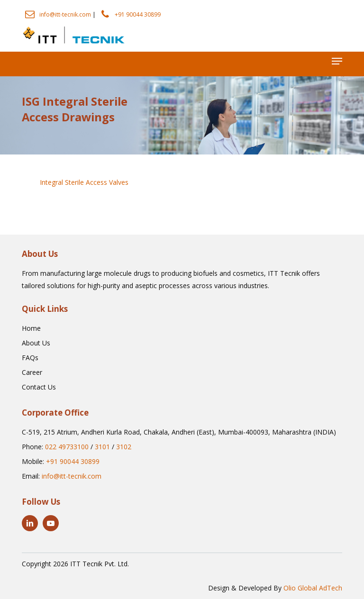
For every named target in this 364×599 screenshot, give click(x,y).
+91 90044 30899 (138, 14)
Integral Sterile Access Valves (84, 182)
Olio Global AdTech (313, 588)
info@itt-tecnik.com (65, 14)
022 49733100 (67, 447)
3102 (124, 447)
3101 (102, 447)
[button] (337, 61)
